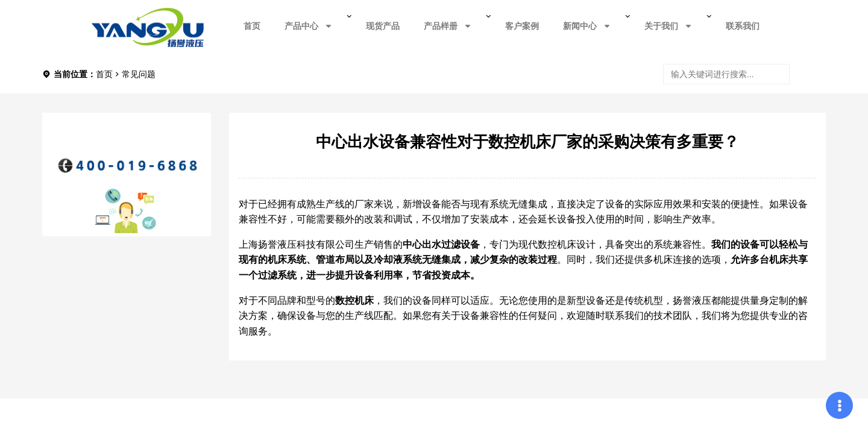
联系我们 (743, 26)
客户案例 (522, 26)
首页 (252, 26)
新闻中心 (587, 26)
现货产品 (383, 26)
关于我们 (668, 26)
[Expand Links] (839, 405)
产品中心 (309, 26)
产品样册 (448, 26)
